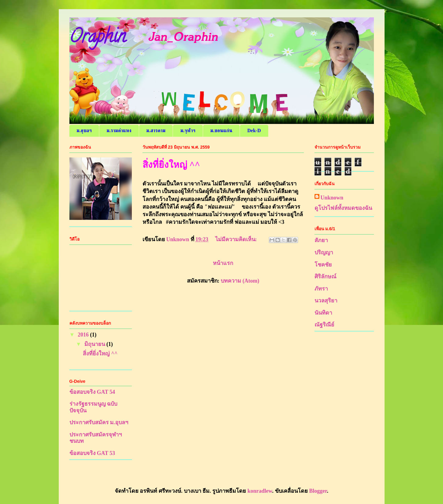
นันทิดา (323, 313)
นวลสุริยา (326, 301)
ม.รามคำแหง (119, 130)
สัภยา (321, 240)
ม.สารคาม (156, 130)
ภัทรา (321, 289)
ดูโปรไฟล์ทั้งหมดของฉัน (343, 208)
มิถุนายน (95, 344)
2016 (84, 335)
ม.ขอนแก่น (221, 130)
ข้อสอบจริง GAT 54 (92, 392)
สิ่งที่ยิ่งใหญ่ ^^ (171, 165)
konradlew (260, 491)
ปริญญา (324, 252)
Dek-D (254, 130)
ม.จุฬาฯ (188, 130)
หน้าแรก (223, 263)
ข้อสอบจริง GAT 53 (92, 453)
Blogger (318, 491)
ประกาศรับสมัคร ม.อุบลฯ (99, 422)
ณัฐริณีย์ (324, 325)
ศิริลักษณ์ (325, 277)
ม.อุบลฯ (84, 130)
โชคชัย (323, 265)
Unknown (332, 198)
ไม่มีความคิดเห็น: (237, 239)
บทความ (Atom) (240, 281)
